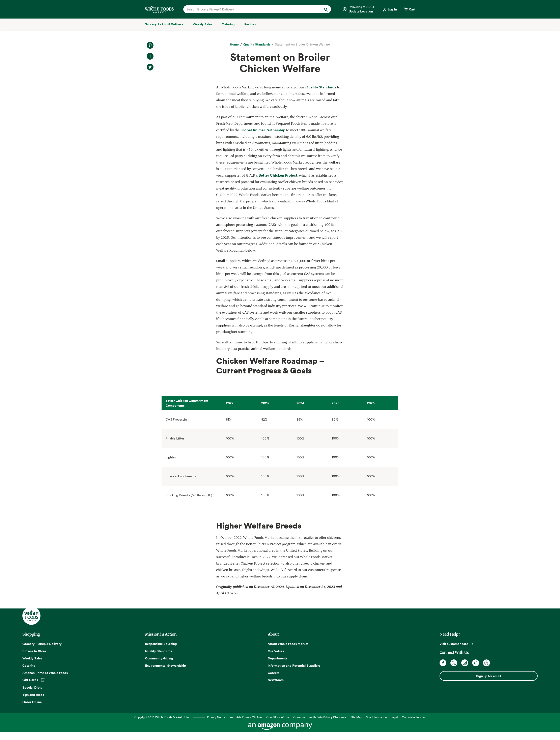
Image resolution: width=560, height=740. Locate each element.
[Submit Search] (326, 9)
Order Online (32, 702)
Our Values (276, 651)
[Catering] (228, 24)
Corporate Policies (414, 717)
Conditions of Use (278, 717)
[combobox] (250, 9)
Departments (277, 658)
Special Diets (32, 687)
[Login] (389, 9)
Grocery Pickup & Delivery (42, 644)
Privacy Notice (216, 717)
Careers (274, 673)
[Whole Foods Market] (159, 9)
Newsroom (276, 680)
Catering (29, 665)
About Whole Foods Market (288, 644)
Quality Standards (159, 651)
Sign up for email (488, 676)
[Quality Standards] (257, 45)
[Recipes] (250, 24)
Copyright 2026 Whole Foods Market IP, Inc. (163, 717)
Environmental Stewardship (165, 665)
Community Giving (159, 658)
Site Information (376, 717)
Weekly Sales (32, 658)
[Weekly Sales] (202, 24)
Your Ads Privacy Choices (246, 717)
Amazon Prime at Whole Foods (45, 673)
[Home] (234, 45)
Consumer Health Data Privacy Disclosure (320, 717)
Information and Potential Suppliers (294, 665)
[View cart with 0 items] (409, 9)
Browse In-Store (34, 651)
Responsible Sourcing (161, 644)
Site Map (356, 717)
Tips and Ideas (33, 695)
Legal (394, 717)
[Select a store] (358, 9)
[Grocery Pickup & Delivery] (164, 24)
